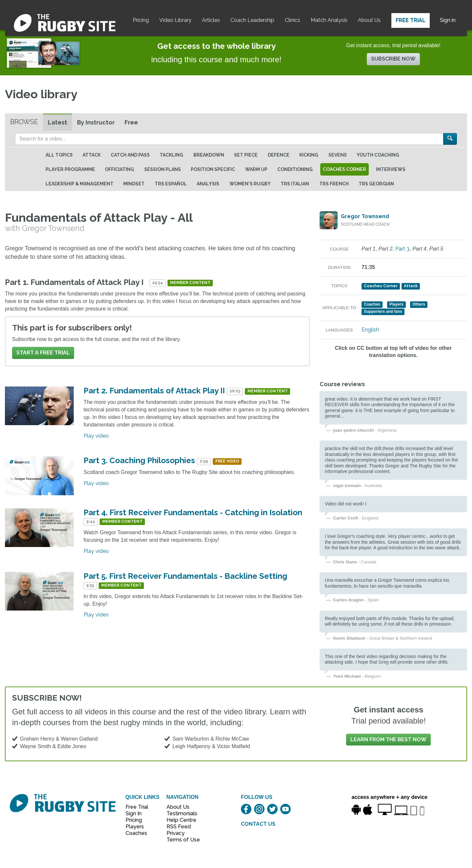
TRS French (334, 184)
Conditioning (295, 169)
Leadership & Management (79, 184)
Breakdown (209, 155)
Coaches (136, 833)
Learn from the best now (388, 739)
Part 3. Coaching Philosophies (139, 460)
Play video (96, 436)
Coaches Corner (344, 169)
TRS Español (171, 184)
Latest (58, 122)
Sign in (448, 20)
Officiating (119, 169)
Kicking (309, 155)
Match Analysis (329, 20)
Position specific (213, 169)
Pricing (141, 20)
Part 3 (402, 249)
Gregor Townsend (365, 216)
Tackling (171, 155)
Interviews (391, 169)
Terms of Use (180, 840)
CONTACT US (258, 824)
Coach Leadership (252, 20)
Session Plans (163, 169)
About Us (369, 20)
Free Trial (411, 20)
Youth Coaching (378, 155)
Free (131, 122)
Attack (92, 155)
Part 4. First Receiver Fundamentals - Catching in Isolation (193, 512)
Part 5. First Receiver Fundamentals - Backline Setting (185, 576)
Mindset (134, 184)
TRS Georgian (376, 184)
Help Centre (180, 820)
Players (135, 827)
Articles (211, 20)
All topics (59, 155)
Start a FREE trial (43, 353)
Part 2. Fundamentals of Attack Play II (154, 391)
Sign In (134, 813)
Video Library (175, 20)
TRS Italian (295, 184)
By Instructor (96, 122)
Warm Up (256, 169)
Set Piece (246, 155)
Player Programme (70, 169)
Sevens (338, 155)
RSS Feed (179, 827)
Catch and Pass (130, 155)
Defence (279, 155)
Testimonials (180, 813)
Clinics (293, 20)
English (370, 330)
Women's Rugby (250, 184)
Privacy (176, 833)
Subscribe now (393, 59)
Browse (24, 122)
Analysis (208, 184)
